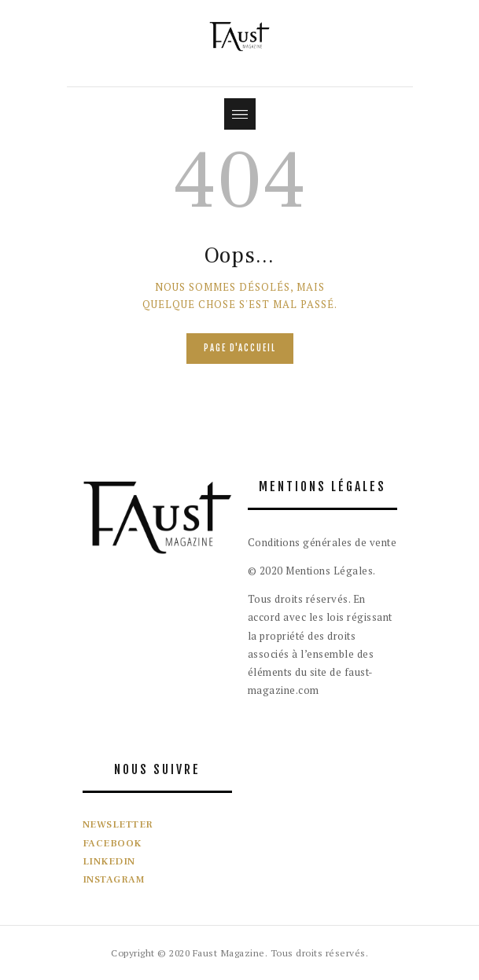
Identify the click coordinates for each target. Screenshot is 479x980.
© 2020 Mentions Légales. (312, 571)
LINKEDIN (109, 861)
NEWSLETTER (118, 824)
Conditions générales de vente (322, 542)
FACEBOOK (112, 843)
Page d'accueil (240, 348)
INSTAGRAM (114, 879)
